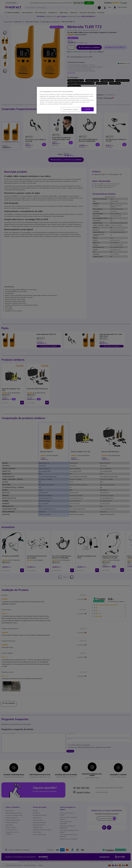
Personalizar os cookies (71, 109)
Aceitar (87, 109)
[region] (67, 100)
